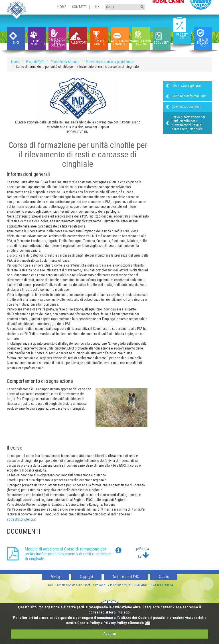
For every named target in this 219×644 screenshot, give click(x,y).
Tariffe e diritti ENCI (126, 577)
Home (62, 7)
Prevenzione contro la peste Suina (109, 62)
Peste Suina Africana (65, 62)
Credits (164, 577)
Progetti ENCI (35, 62)
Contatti (79, 7)
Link (96, 7)
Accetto (109, 634)
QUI (147, 623)
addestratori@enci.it (21, 519)
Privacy (55, 577)
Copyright (86, 577)
